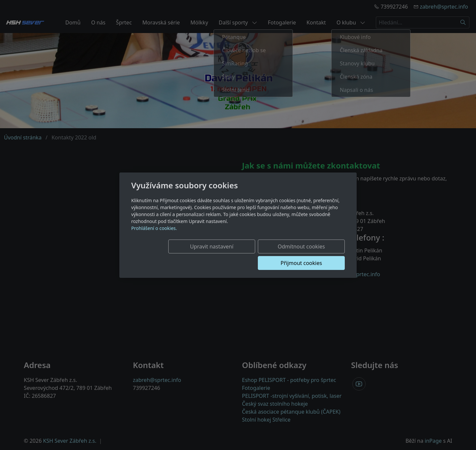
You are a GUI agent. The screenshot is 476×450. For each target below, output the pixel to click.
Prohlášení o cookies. (154, 236)
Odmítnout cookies (247, 255)
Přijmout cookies (313, 255)
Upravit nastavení (181, 255)
